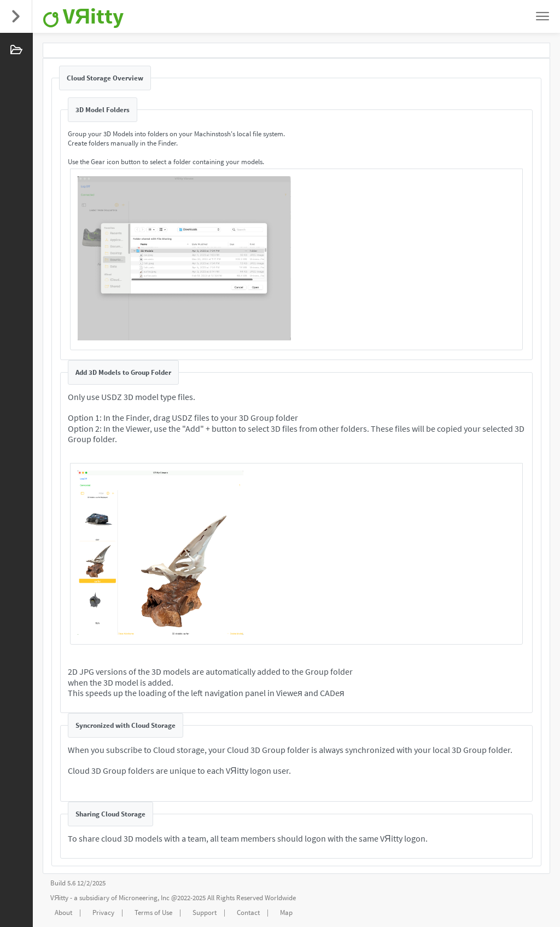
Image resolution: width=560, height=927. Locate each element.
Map (286, 912)
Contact (248, 912)
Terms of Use (153, 912)
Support (205, 912)
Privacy (103, 912)
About (63, 912)
